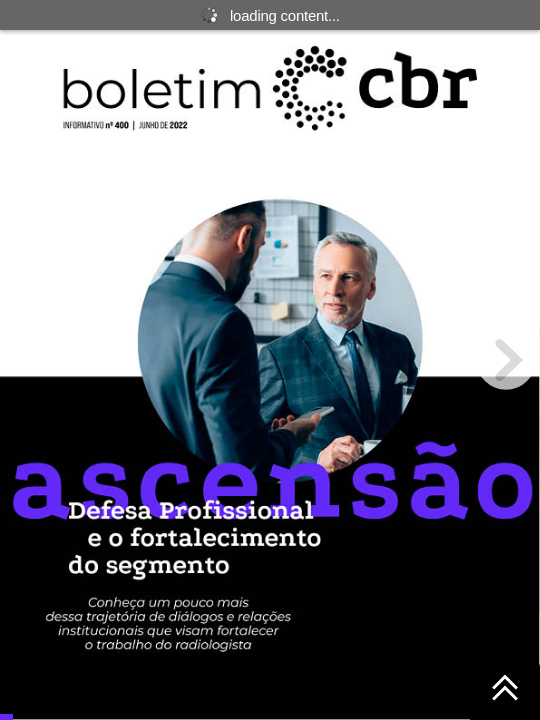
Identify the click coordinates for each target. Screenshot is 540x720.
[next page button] (506, 360)
